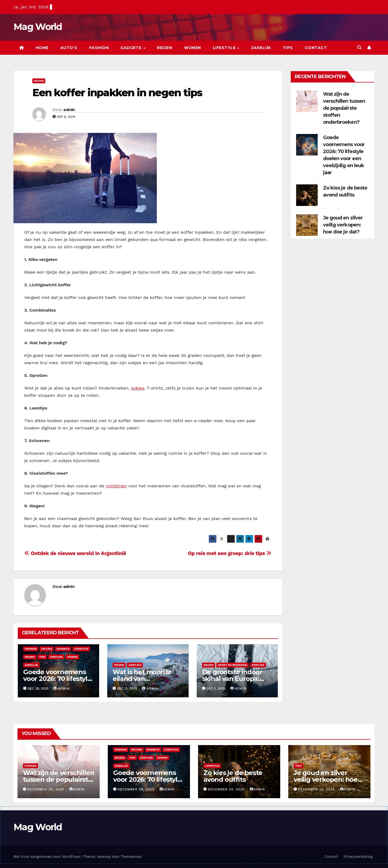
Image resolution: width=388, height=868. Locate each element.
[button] (359, 48)
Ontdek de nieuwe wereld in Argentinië (75, 553)
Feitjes (47, 649)
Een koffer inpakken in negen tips (117, 93)
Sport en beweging (233, 665)
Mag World (38, 27)
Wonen (193, 48)
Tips (288, 48)
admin (69, 110)
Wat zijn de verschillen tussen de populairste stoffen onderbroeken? (344, 108)
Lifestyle (225, 48)
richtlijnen (116, 486)
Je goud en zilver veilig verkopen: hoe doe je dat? (343, 225)
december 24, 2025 (227, 789)
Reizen (165, 48)
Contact (316, 48)
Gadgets (132, 48)
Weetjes (56, 657)
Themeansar (131, 857)
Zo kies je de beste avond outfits (233, 776)
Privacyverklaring (358, 857)
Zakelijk (261, 48)
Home (42, 48)
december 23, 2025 (317, 789)
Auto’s (69, 48)
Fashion (99, 48)
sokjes (138, 388)
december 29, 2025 (137, 789)
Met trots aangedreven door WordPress (47, 857)
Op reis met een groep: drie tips (230, 553)
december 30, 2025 (46, 789)
